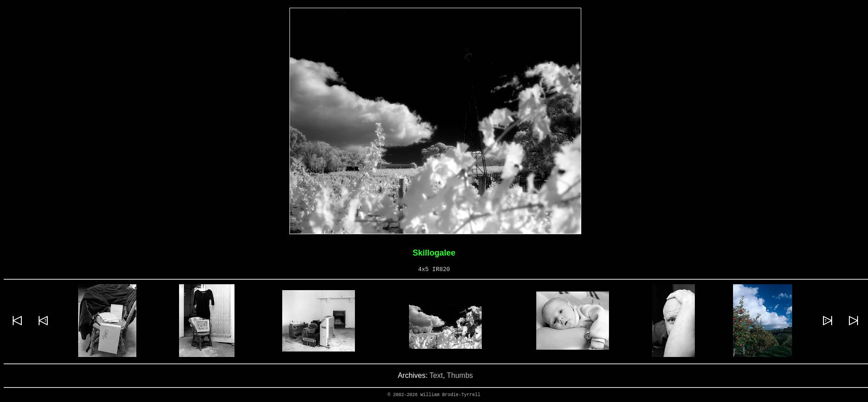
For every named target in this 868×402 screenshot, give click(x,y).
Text (436, 375)
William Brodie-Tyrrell (450, 395)
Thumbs (460, 375)
